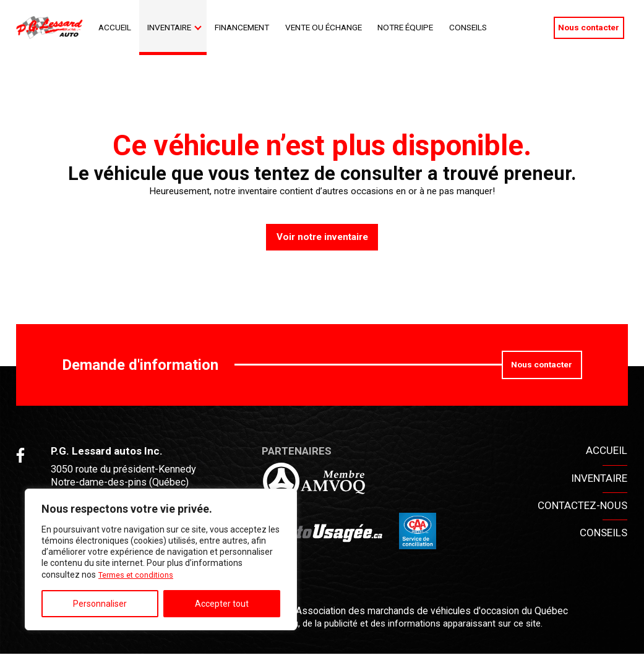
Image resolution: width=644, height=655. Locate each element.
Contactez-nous (582, 506)
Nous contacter (589, 27)
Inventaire (169, 27)
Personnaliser (100, 604)
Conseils (468, 27)
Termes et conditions (140, 575)
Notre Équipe (405, 27)
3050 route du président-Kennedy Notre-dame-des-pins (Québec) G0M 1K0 (129, 484)
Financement (242, 27)
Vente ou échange (324, 27)
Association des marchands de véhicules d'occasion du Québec (430, 612)
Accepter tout (222, 604)
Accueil (115, 27)
